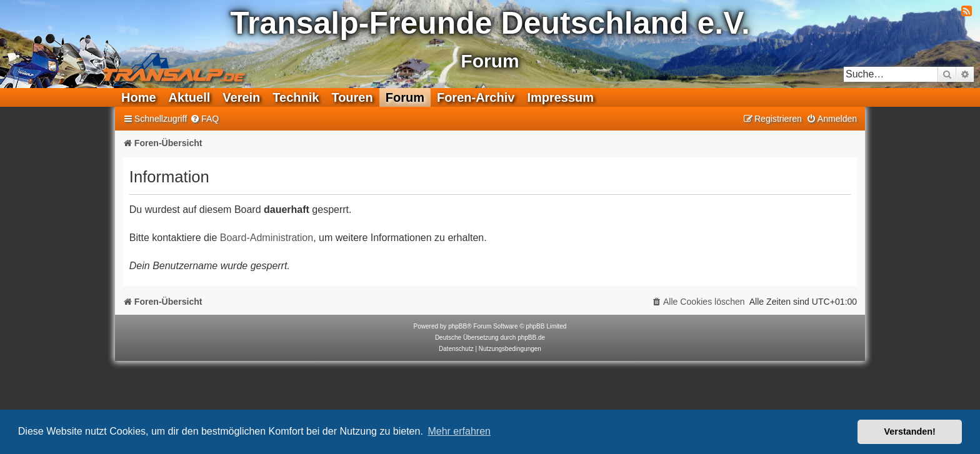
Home (139, 97)
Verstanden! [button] (910, 432)
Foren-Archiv (476, 97)
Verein (241, 97)
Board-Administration (267, 238)
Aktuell (190, 97)
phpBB (457, 326)
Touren (352, 97)
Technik (296, 97)
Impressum (560, 97)
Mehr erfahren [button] (459, 431)
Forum (405, 97)
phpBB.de (531, 338)
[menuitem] (204, 119)
